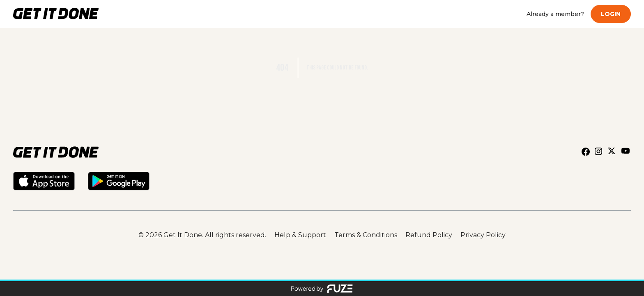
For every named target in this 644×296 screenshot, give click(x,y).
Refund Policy (429, 235)
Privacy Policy (483, 235)
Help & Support (300, 235)
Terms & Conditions (366, 235)
